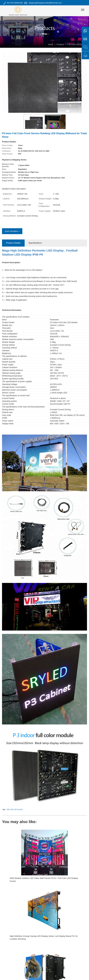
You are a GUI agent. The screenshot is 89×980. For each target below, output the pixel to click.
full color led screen (15, 809)
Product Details (13, 243)
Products (60, 44)
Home (51, 44)
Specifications (35, 243)
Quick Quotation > (12, 231)
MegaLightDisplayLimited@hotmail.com (45, 3)
